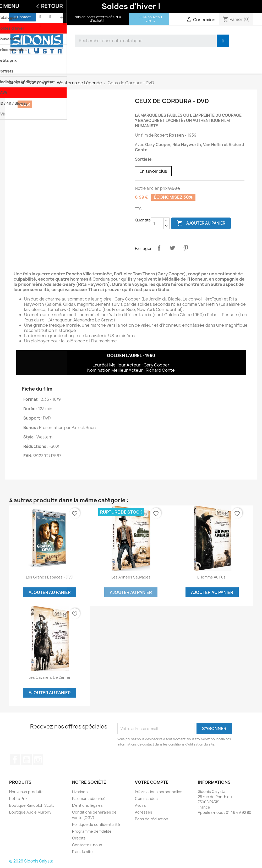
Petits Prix (18, 799)
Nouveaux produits (26, 792)
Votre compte (152, 782)
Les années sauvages (131, 577)
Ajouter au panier (201, 223)
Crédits (79, 838)
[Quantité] (157, 223)
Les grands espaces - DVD (50, 577)
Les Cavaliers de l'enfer (50, 677)
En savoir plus (153, 171)
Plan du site (82, 852)
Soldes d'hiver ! (131, 6)
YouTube (26, 760)
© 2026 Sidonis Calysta (31, 861)
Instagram (38, 760)
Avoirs (140, 805)
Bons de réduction (152, 819)
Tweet (172, 248)
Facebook (15, 760)
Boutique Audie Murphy (30, 812)
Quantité (143, 220)
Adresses (144, 812)
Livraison (80, 792)
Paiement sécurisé (89, 799)
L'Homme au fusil (212, 577)
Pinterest (186, 248)
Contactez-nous (87, 845)
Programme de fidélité (92, 831)
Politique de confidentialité (96, 824)
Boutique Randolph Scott (32, 805)
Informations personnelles (159, 792)
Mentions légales (87, 805)
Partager (159, 248)
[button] (23, 17)
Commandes (146, 799)
